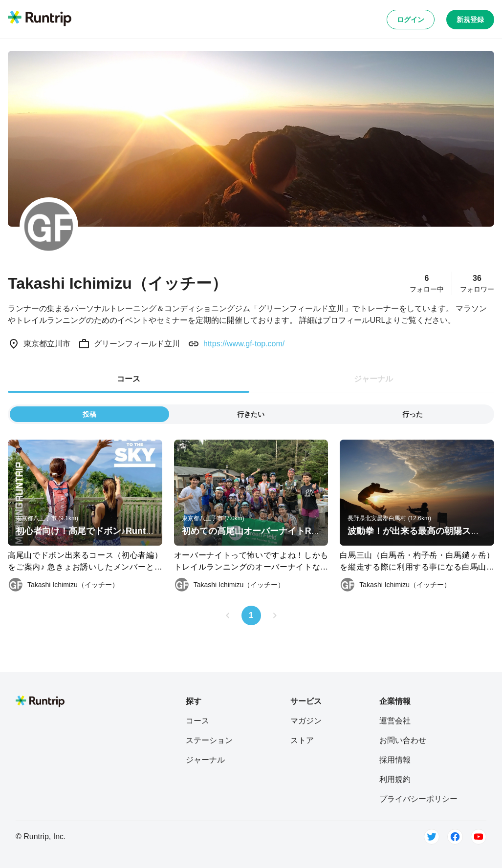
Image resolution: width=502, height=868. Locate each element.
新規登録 (470, 20)
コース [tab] (129, 379)
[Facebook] (455, 837)
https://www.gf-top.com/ (244, 344)
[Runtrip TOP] (40, 19)
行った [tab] (413, 414)
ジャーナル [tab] (373, 379)
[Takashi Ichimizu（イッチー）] (63, 585)
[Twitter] (432, 837)
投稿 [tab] (89, 414)
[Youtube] (479, 837)
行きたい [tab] (251, 414)
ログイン (411, 20)
